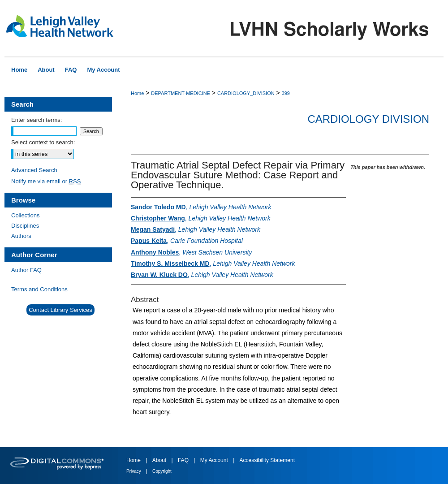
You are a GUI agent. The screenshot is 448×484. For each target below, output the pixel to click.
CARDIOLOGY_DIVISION (246, 93)
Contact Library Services (60, 310)
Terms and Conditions (39, 289)
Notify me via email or (46, 181)
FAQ (184, 460)
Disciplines (25, 226)
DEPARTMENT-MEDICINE (181, 93)
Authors (21, 236)
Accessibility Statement (267, 460)
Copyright (162, 471)
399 (286, 93)
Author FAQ (26, 270)
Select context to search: (43, 142)
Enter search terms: (37, 120)
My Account (215, 460)
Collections (26, 215)
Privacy (134, 471)
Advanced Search (34, 170)
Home (137, 93)
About (160, 460)
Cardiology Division (368, 119)
